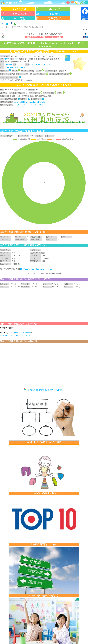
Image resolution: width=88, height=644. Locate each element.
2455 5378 (8, 64)
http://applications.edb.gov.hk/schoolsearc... (37, 269)
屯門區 (20, 27)
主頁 (2, 27)
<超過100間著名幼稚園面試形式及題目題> (17, 335)
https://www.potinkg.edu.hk (15, 67)
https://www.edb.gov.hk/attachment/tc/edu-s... (31, 105)
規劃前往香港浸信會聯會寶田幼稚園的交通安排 (44, 390)
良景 (16, 59)
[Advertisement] (44, 305)
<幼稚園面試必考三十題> (21, 333)
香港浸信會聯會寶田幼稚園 (33, 27)
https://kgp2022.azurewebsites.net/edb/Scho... (30, 102)
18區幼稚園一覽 (10, 27)
